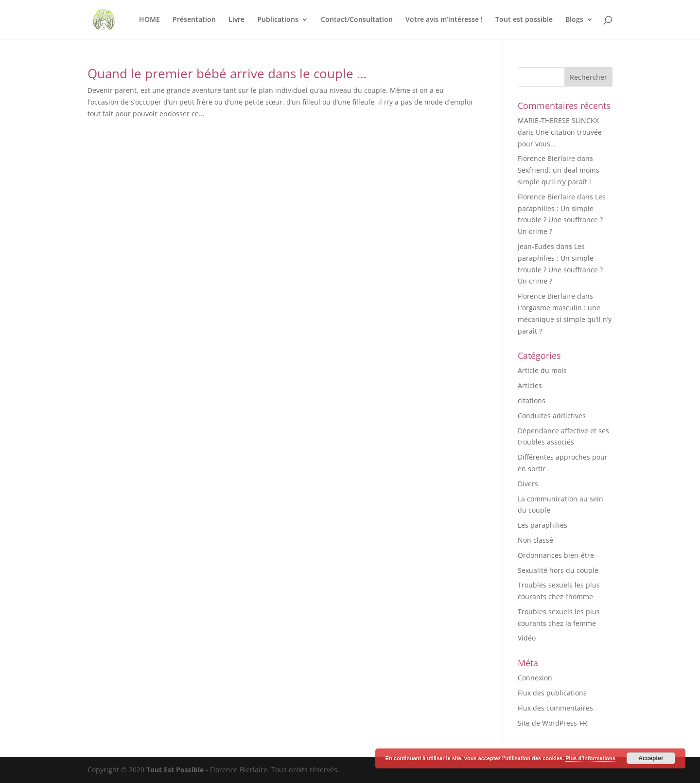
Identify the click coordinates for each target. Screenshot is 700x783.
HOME (149, 20)
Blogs (574, 20)
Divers (528, 484)
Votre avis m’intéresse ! (444, 20)
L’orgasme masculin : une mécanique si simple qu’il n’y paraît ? (565, 319)
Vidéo (527, 638)
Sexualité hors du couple (558, 570)
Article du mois (542, 370)
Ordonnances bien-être (556, 555)
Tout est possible (524, 20)
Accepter (651, 758)
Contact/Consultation (357, 20)
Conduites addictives (552, 416)
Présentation (194, 20)
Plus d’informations (590, 758)
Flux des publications (552, 693)
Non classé (535, 540)
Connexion (535, 678)
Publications (278, 20)
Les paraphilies (542, 525)
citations (532, 400)
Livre (236, 20)
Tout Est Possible (175, 770)
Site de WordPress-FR (552, 723)
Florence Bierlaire (546, 158)
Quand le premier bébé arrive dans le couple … (227, 73)
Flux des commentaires (555, 708)
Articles (530, 385)
